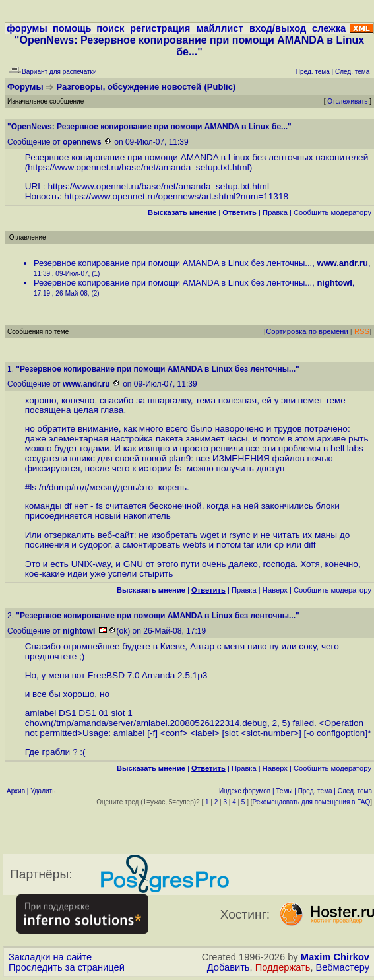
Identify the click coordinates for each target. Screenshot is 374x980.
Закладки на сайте (50, 957)
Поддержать (283, 967)
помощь (72, 28)
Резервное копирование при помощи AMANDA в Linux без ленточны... (173, 263)
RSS (362, 331)
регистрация (160, 28)
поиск (110, 28)
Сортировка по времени (307, 331)
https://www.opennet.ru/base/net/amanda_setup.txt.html (139, 167)
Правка (275, 212)
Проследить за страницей (67, 967)
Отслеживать (347, 101)
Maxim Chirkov (335, 957)
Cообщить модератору (332, 212)
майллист (220, 28)
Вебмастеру (343, 967)
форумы (27, 28)
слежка (329, 28)
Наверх (275, 590)
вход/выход (278, 28)
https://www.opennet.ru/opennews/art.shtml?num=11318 (176, 196)
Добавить (229, 967)
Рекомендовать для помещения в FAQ (312, 802)
